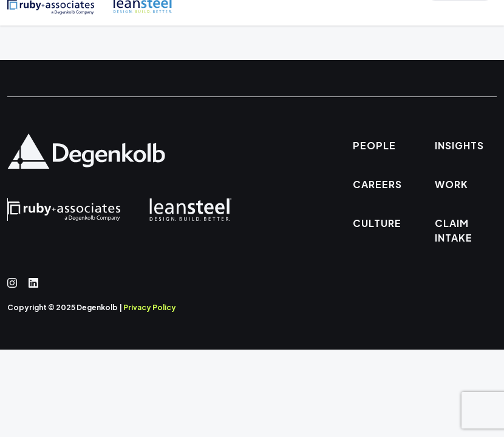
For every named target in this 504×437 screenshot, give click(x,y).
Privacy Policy (150, 307)
